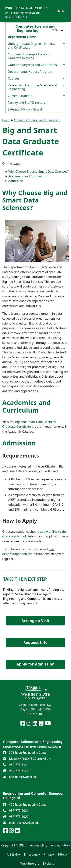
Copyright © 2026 (14, 845)
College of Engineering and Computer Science (23, 15)
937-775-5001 (19, 811)
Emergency (32, 854)
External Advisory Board (25, 109)
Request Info (35, 642)
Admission (16, 181)
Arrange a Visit (35, 621)
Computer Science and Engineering (37, 120)
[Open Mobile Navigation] (60, 11)
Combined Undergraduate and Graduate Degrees (30, 56)
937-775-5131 (19, 765)
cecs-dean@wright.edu (24, 823)
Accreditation (60, 845)
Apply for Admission (35, 664)
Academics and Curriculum (27, 176)
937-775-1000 (36, 714)
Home (6, 120)
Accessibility (39, 845)
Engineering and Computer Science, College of (32, 747)
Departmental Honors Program (30, 72)
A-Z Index (14, 854)
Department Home (22, 37)
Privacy (49, 854)
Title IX (62, 854)
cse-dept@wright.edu (23, 777)
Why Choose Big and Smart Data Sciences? (38, 172)
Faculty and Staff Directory (27, 103)
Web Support (30, 863)
